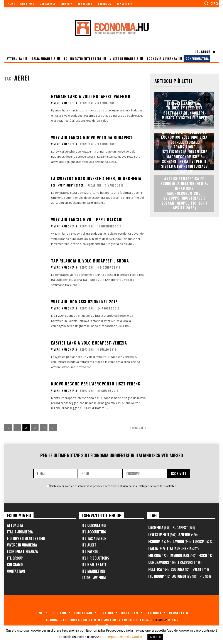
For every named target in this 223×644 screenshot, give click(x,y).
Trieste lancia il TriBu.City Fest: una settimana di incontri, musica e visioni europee (184, 110)
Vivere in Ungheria (64, 103)
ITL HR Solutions (95, 558)
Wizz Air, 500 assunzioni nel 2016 (84, 302)
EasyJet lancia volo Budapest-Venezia (89, 343)
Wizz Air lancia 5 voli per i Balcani (87, 220)
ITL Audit (89, 545)
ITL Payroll (91, 552)
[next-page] (53, 428)
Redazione (87, 103)
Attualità (15, 525)
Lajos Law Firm (94, 578)
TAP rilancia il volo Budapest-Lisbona (90, 261)
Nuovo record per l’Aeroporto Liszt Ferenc (96, 384)
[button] (211, 3)
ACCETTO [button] (155, 637)
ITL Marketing (93, 571)
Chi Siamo (15, 565)
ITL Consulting (94, 525)
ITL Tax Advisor (94, 538)
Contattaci (16, 571)
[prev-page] (8, 428)
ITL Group (15, 558)
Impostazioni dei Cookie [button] (125, 637)
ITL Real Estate (94, 565)
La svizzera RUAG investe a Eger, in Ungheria (96, 178)
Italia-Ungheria (20, 532)
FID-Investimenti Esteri (26, 538)
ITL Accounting (94, 532)
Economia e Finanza (22, 552)
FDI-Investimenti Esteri (68, 185)
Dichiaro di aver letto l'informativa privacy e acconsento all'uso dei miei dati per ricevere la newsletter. (113, 486)
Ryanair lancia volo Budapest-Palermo (91, 96)
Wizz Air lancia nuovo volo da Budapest (92, 138)
